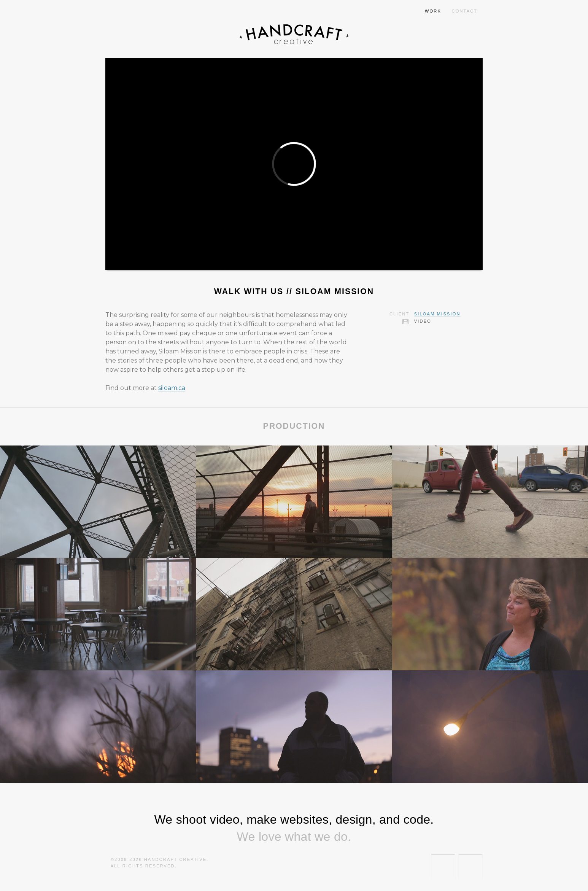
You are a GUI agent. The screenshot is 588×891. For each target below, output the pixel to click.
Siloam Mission (437, 314)
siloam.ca (172, 388)
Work (433, 11)
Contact (465, 11)
